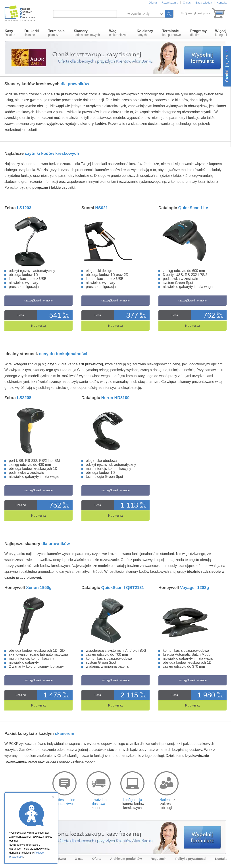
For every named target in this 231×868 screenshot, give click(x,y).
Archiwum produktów (126, 859)
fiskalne (10, 33)
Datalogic (183, 208)
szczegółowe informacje (38, 301)
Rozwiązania (170, 3)
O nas (187, 3)
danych (145, 33)
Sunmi (95, 208)
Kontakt (222, 3)
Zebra (18, 208)
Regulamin (159, 859)
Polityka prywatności (191, 859)
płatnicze (56, 33)
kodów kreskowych (87, 33)
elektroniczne (118, 33)
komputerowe (172, 33)
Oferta (153, 3)
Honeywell (28, 588)
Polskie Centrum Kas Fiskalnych (20, 13)
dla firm (199, 33)
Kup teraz (39, 326)
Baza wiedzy (204, 3)
